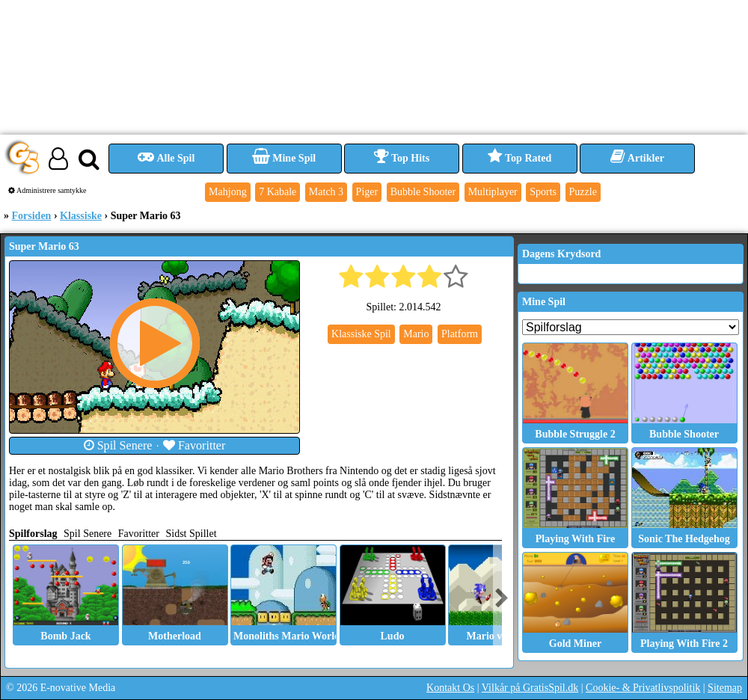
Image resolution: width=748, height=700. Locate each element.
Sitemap (725, 688)
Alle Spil (166, 158)
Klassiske (81, 216)
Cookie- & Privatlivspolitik (643, 688)
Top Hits (402, 158)
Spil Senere (118, 445)
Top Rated (519, 158)
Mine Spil (284, 158)
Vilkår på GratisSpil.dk (530, 688)
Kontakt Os (450, 688)
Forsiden (32, 216)
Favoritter (194, 445)
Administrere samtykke (47, 190)
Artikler (637, 158)
